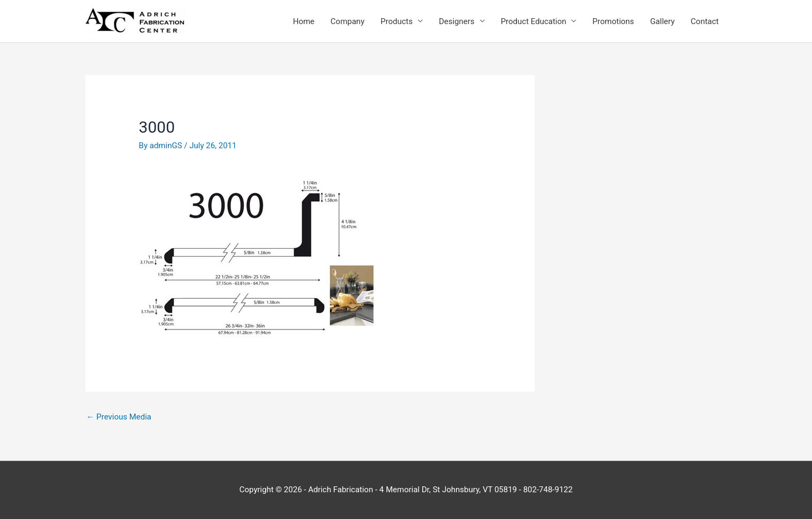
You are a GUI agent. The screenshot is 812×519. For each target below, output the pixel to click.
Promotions (613, 21)
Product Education (534, 21)
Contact (705, 21)
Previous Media (119, 417)
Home (304, 21)
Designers (457, 21)
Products (397, 21)
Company (347, 21)
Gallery (662, 21)
